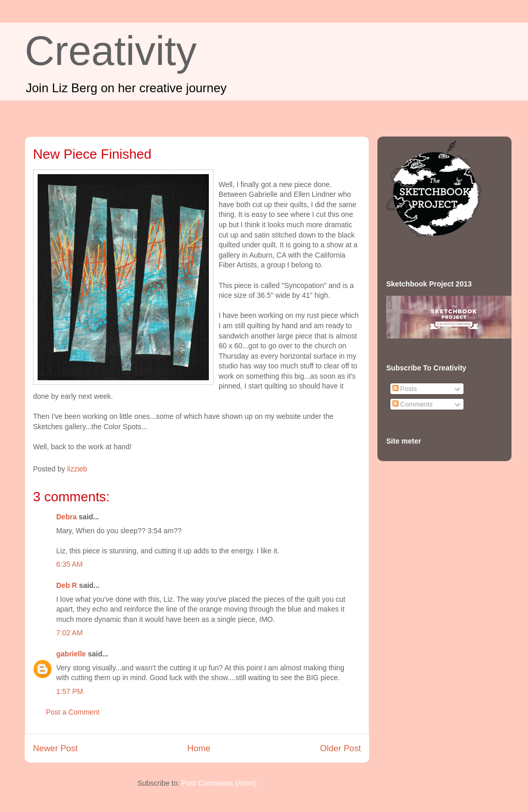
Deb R (67, 585)
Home (199, 748)
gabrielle (71, 654)
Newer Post (55, 748)
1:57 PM (70, 691)
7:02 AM (69, 633)
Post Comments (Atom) (219, 783)
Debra (67, 517)
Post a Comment (73, 712)
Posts (405, 389)
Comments (412, 404)
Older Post (341, 748)
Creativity (111, 51)
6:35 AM (69, 564)
